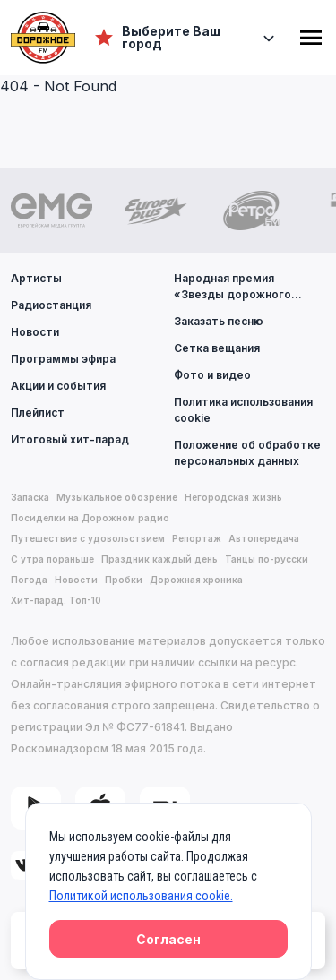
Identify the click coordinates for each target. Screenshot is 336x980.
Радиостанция (51, 305)
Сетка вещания (217, 348)
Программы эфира (63, 359)
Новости (35, 332)
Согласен (168, 939)
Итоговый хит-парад (70, 439)
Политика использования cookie (243, 410)
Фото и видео (212, 375)
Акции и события (58, 386)
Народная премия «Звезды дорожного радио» (233, 287)
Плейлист (38, 413)
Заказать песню (219, 321)
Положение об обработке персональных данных (247, 453)
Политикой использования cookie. (141, 896)
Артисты (36, 278)
